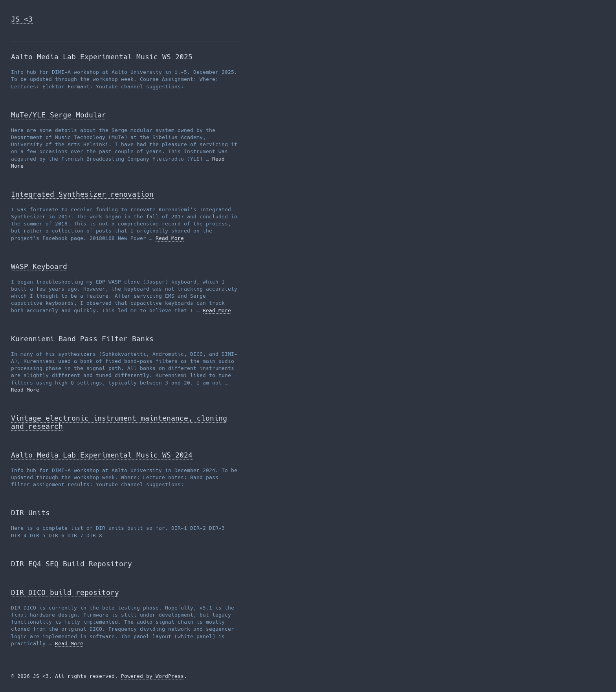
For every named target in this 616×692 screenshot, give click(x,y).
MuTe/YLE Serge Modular (59, 115)
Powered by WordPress (152, 676)
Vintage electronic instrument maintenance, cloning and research (119, 422)
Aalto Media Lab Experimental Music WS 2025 (102, 57)
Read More (170, 238)
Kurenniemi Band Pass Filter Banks (82, 339)
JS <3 (22, 19)
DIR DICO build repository (65, 592)
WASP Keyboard (39, 266)
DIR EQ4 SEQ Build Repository (71, 564)
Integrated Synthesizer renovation (82, 194)
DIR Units (30, 513)
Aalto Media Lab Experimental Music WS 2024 (102, 455)
